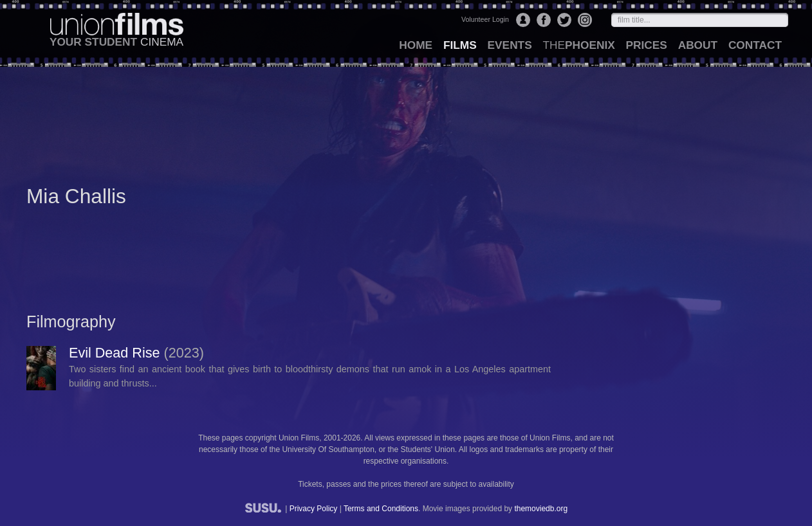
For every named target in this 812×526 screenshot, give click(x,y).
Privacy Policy (314, 509)
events (510, 45)
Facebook (544, 20)
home (416, 45)
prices (647, 45)
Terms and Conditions (381, 509)
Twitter (564, 20)
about (698, 45)
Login (523, 20)
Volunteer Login (485, 19)
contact (755, 45)
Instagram (585, 20)
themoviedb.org (541, 509)
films (460, 45)
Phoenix (578, 45)
